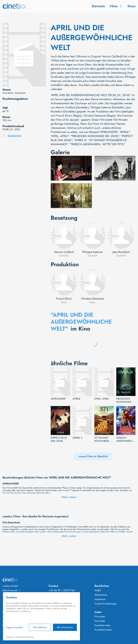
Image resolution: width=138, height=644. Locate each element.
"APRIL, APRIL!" (60, 136)
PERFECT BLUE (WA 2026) (59, 439)
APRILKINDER (58, 399)
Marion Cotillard (64, 252)
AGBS (98, 590)
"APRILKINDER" (109, 132)
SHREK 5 (77, 438)
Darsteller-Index (103, 625)
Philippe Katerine (92, 252)
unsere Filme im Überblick (93, 456)
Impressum (100, 599)
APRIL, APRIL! (102, 399)
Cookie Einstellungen (106, 604)
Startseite (98, 6)
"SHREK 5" (80, 140)
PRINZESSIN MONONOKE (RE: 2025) (124, 400)
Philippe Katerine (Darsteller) (108, 107)
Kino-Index (100, 621)
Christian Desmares (92, 299)
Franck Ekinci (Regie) (69, 116)
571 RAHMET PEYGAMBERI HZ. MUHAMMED (104, 439)
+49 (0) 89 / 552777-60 (62, 590)
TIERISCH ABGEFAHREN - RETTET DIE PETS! (126, 439)
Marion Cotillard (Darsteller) (72, 107)
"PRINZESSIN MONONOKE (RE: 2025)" (95, 136)
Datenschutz (101, 595)
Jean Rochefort (121, 252)
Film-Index (100, 617)
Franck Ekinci (64, 299)
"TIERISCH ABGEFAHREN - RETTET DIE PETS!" (97, 144)
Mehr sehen (69, 497)
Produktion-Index (103, 630)
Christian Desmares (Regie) (99, 116)
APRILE (76, 399)
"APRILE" (124, 132)
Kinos (132, 6)
